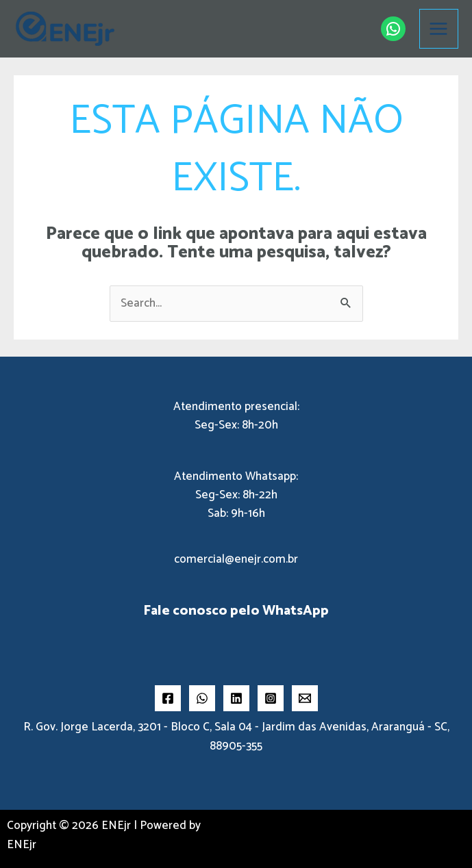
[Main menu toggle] (439, 29)
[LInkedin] (236, 698)
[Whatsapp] (202, 698)
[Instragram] (271, 698)
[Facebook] (168, 698)
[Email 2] (305, 698)
